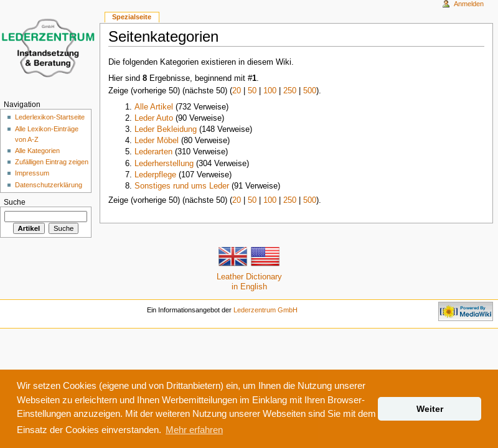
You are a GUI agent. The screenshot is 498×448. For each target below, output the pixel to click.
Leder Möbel (157, 140)
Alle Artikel (154, 106)
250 (290, 90)
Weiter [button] (430, 409)
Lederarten (153, 151)
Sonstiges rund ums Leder (182, 185)
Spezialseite (132, 17)
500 (310, 90)
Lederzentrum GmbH (265, 310)
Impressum (32, 173)
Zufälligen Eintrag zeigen (52, 162)
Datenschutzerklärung (49, 185)
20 (237, 90)
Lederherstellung (164, 163)
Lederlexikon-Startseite (50, 117)
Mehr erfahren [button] (194, 430)
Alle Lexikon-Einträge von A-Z (47, 134)
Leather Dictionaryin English (249, 271)
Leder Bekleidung (166, 129)
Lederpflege (155, 174)
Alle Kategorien (37, 151)
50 (252, 90)
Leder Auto (154, 118)
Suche (15, 202)
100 (270, 90)
